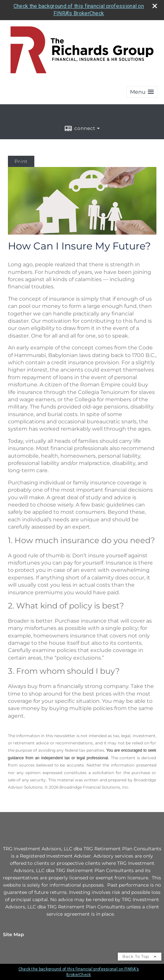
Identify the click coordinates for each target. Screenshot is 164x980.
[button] (142, 92)
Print (21, 161)
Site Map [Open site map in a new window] (14, 934)
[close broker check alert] (155, 6)
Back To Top (140, 956)
